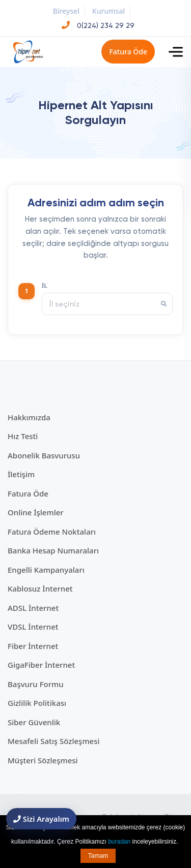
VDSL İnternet (33, 627)
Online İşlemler (36, 512)
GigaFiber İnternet (41, 665)
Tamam (98, 856)
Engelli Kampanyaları (46, 570)
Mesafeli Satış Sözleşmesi (54, 741)
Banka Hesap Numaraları (53, 550)
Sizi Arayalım (41, 819)
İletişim (21, 474)
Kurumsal (108, 11)
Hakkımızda (29, 417)
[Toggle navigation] (176, 52)
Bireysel (66, 11)
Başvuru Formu (36, 684)
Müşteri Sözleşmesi (43, 760)
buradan (119, 842)
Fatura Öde (128, 52)
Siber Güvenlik (34, 722)
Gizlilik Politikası (37, 703)
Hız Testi (23, 436)
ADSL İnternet (33, 608)
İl (45, 285)
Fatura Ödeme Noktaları (52, 532)
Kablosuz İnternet (40, 588)
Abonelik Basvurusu (44, 455)
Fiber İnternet (33, 646)
